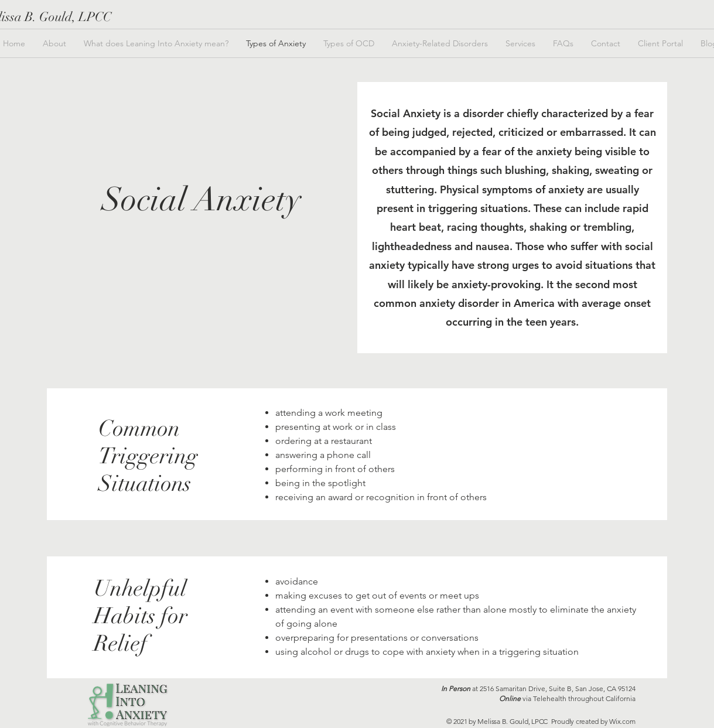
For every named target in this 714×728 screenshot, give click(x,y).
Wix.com (622, 721)
